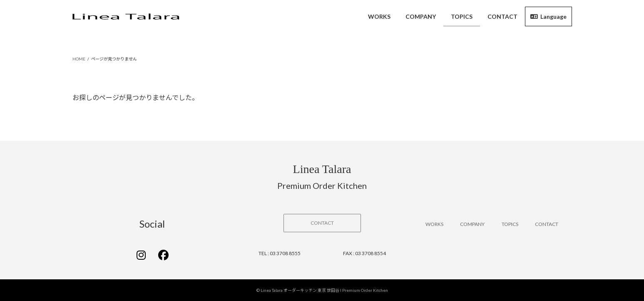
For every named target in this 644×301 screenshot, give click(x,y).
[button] (322, 223)
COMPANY (472, 224)
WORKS (434, 224)
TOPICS (510, 224)
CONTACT (547, 224)
